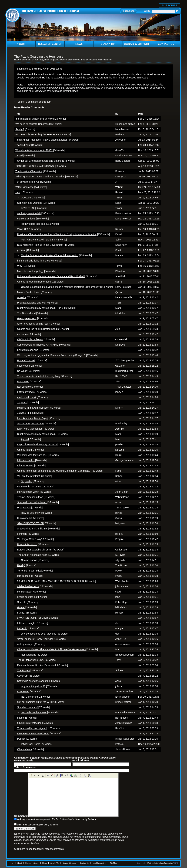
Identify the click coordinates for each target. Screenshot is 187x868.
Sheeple (22, 602)
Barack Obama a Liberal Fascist (35, 550)
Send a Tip (55, 863)
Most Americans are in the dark (38, 240)
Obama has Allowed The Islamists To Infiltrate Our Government (51, 649)
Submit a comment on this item (34, 102)
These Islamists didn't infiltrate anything (39, 376)
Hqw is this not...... (27, 544)
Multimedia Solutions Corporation (160, 863)
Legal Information (99, 863)
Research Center (32, 863)
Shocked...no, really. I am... (32, 502)
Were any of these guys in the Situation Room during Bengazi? (51, 355)
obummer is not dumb (29, 487)
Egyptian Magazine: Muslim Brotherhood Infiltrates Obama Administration (76, 60)
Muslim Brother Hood (29, 292)
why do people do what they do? (39, 634)
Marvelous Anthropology (30, 271)
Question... (27, 198)
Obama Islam (24, 450)
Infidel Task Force (31, 744)
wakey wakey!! (25, 644)
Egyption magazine (28, 350)
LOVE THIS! (28, 208)
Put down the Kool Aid (27, 182)
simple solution (25, 597)
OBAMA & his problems (30, 339)
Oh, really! (27, 481)
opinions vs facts (26, 219)
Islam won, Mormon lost (30, 429)
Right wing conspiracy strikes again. (37, 434)
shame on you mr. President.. (33, 733)
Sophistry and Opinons (30, 203)
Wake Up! (23, 229)
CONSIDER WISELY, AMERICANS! (35, 166)
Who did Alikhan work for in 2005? (34, 150)
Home (11, 863)
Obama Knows (29, 560)
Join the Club (24, 413)
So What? (23, 371)
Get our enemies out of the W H (34, 702)
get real (21, 250)
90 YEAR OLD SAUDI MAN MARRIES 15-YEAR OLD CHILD (51, 581)
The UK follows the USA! (31, 660)
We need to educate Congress (32, 124)
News (44, 863)
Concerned (23, 691)
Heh (18, 192)
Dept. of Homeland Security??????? (37, 445)
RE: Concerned (29, 697)
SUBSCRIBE (170, 5)
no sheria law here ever (34, 712)
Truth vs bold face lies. (33, 224)
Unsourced (23, 381)
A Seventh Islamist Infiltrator (32, 529)
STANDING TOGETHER (31, 523)
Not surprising (29, 655)
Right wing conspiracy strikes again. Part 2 (40, 308)
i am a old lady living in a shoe (34, 261)
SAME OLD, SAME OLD (31, 423)
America (22, 297)
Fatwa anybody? (26, 392)
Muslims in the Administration (33, 408)
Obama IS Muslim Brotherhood (34, 282)
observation (24, 366)
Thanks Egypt (23, 145)
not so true (23, 334)
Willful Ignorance (25, 187)
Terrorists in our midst (29, 571)
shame (21, 718)
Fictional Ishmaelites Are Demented (36, 665)
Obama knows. (25, 466)
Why (20, 266)
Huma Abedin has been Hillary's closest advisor (41, 140)
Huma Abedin (25, 518)
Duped (19, 156)
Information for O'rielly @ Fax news (35, 119)
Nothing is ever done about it (33, 681)
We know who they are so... (32, 455)
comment (22, 534)
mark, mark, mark (27, 397)
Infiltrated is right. (27, 623)
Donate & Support (69, 863)
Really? (21, 565)
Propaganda (24, 508)
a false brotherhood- (28, 586)
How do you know (31, 513)
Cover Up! (23, 676)
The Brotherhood (26, 313)
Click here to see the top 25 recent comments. (39, 849)
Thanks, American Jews (30, 497)
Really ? (20, 129)
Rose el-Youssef (26, 360)
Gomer (21, 607)
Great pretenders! (27, 318)
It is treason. (24, 576)
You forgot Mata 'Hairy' (29, 539)
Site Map (113, 863)
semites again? (25, 592)
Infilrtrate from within (28, 492)
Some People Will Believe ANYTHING (38, 345)
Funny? (21, 613)
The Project (24, 670)
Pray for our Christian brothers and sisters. (39, 161)
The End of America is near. (32, 555)
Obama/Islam (24, 749)
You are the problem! (29, 476)
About (19, 863)
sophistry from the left (29, 213)
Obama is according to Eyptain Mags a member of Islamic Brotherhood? (60, 287)
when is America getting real (33, 324)
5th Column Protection (29, 723)
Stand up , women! (27, 707)
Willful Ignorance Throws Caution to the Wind (40, 177)
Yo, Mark (22, 402)
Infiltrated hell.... (26, 460)
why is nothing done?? (33, 686)
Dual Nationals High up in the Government (40, 245)
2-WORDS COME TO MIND (33, 618)
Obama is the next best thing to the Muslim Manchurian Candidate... (54, 471)
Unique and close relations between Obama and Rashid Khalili (51, 276)
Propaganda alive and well (32, 303)
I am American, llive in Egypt (33, 418)
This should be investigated (32, 728)
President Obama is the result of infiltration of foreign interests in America (57, 234)
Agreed (25, 439)
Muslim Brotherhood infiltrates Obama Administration (50, 255)
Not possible (24, 387)
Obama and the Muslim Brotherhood (37, 329)
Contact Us (84, 863)
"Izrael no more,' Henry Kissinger (35, 639)
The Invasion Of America (29, 171)
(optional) (23, 760)
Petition (21, 739)
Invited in (22, 628)
